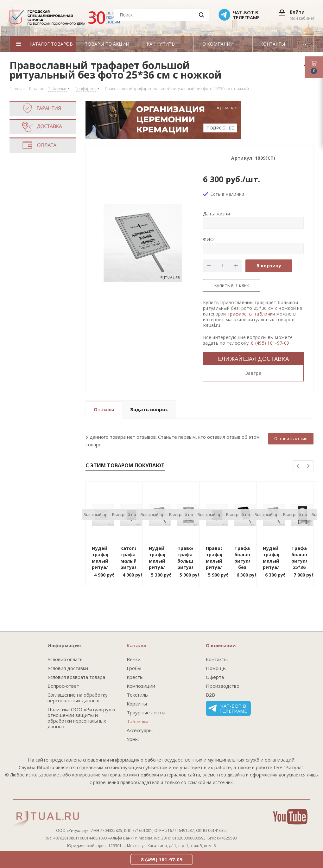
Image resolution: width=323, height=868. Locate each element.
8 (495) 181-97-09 (270, 343)
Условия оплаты (66, 659)
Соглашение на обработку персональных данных (78, 698)
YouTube (290, 817)
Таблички (137, 721)
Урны (133, 739)
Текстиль (137, 695)
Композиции (141, 686)
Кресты (135, 677)
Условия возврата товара (76, 677)
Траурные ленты (146, 712)
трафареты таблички (251, 314)
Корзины (137, 704)
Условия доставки (68, 668)
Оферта (215, 677)
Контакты (217, 659)
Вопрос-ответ (63, 686)
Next (308, 466)
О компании (221, 645)
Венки (134, 659)
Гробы (134, 668)
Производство (223, 686)
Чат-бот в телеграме (228, 708)
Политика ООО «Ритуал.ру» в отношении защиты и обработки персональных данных (81, 718)
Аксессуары (140, 730)
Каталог (137, 645)
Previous (298, 466)
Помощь (216, 668)
